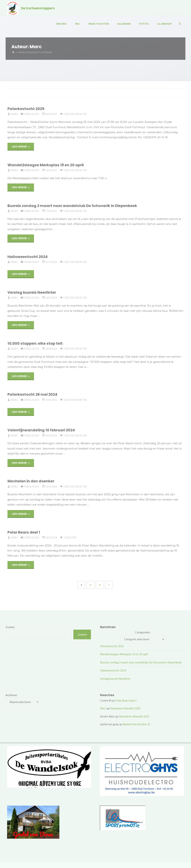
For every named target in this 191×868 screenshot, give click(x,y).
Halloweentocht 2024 (28, 257)
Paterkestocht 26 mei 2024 (32, 394)
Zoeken (10, 627)
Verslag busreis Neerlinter (32, 292)
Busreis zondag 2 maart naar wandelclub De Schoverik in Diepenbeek (72, 206)
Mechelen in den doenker (31, 481)
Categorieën (143, 632)
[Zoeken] (180, 24)
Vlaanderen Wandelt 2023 (125, 708)
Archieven (11, 695)
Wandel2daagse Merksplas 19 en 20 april (46, 165)
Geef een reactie (75, 114)
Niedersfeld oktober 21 (137, 724)
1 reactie (70, 538)
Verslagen (31, 114)
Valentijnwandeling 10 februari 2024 (41, 430)
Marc (103, 708)
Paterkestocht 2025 (26, 109)
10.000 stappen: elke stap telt (35, 343)
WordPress (177, 854)
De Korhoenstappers (38, 8)
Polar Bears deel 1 (24, 532)
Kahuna (163, 854)
